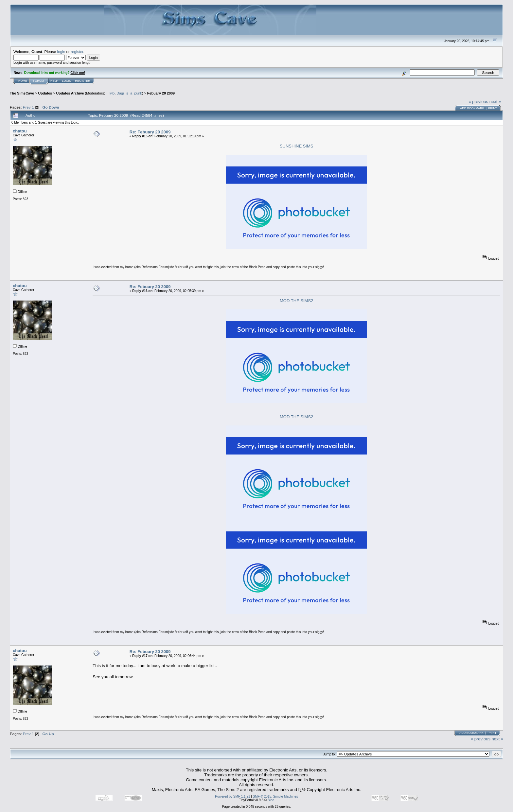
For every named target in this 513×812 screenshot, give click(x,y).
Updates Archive (70, 93)
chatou (20, 131)
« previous (478, 102)
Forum (38, 81)
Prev (27, 107)
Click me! (78, 73)
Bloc (271, 800)
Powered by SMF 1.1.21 (232, 796)
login (61, 52)
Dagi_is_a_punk (129, 93)
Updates (45, 93)
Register (83, 81)
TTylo (110, 93)
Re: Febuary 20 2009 (150, 132)
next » (495, 102)
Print (493, 108)
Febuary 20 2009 (161, 93)
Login (67, 81)
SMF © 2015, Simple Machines (275, 796)
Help (54, 81)
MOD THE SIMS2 (296, 301)
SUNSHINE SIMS (297, 146)
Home (23, 81)
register (77, 52)
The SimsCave (22, 93)
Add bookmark (472, 108)
